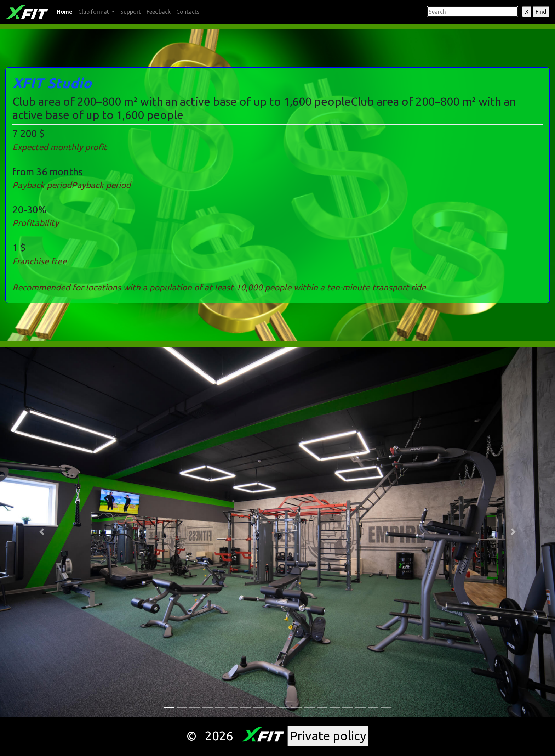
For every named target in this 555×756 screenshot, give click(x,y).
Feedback (159, 12)
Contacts (188, 12)
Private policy (328, 736)
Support (131, 12)
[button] (42, 532)
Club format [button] (94, 12)
